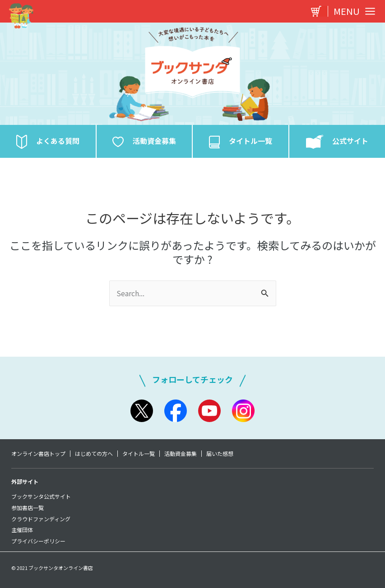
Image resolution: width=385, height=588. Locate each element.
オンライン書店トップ (38, 454)
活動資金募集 (181, 454)
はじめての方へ (94, 454)
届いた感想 (220, 454)
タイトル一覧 (139, 454)
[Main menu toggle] (352, 11)
